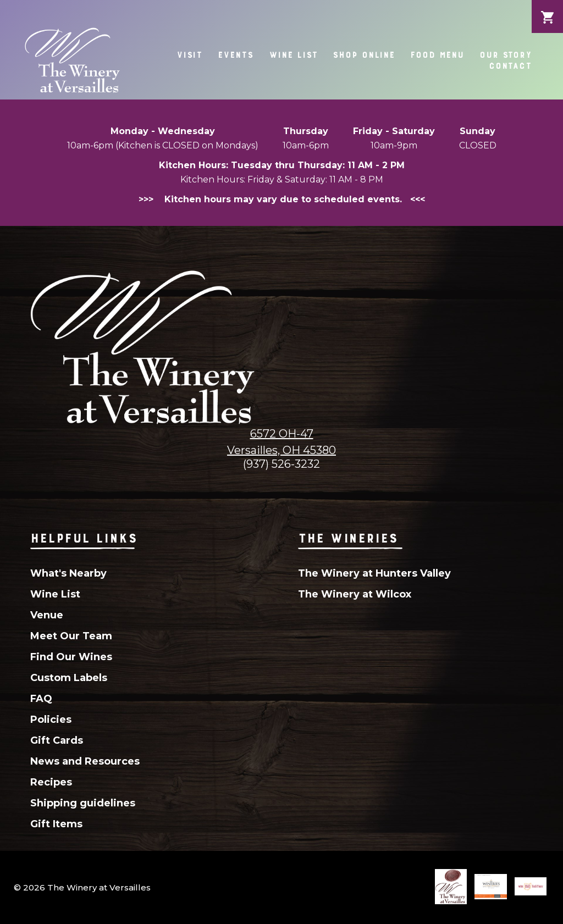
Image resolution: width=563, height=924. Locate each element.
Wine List (293, 55)
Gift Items (56, 824)
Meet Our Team (71, 636)
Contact (510, 66)
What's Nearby (68, 573)
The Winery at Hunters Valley (374, 573)
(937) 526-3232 (281, 464)
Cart (547, 9)
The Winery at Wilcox (355, 594)
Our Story (506, 55)
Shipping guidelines (83, 803)
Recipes (51, 782)
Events (235, 55)
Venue (47, 615)
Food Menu (437, 55)
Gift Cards (57, 740)
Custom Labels (69, 678)
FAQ (41, 699)
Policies (51, 720)
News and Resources (85, 761)
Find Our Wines (71, 657)
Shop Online (364, 55)
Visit (189, 55)
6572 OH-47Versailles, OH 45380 (281, 442)
